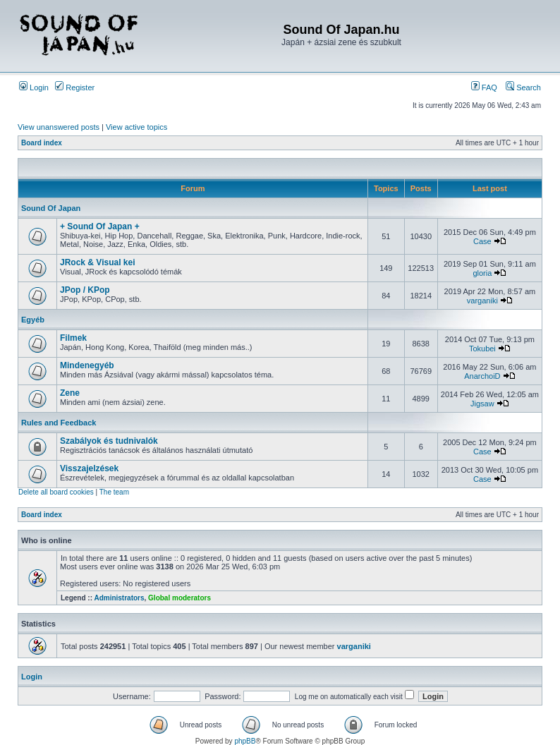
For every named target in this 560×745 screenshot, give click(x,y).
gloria (482, 273)
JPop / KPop (85, 290)
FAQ (484, 87)
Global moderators (179, 598)
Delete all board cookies (56, 492)
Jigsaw (482, 404)
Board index (42, 143)
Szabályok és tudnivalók (109, 441)
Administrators (119, 598)
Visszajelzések (89, 468)
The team (114, 492)
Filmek (73, 338)
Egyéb (33, 320)
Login (34, 87)
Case (482, 241)
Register (75, 87)
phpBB (245, 741)
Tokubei (482, 349)
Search (523, 87)
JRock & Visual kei (98, 262)
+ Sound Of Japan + (100, 226)
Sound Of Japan (51, 208)
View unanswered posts (59, 127)
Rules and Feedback (59, 423)
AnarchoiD (482, 376)
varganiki (482, 301)
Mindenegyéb (87, 365)
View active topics (136, 127)
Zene (70, 393)
